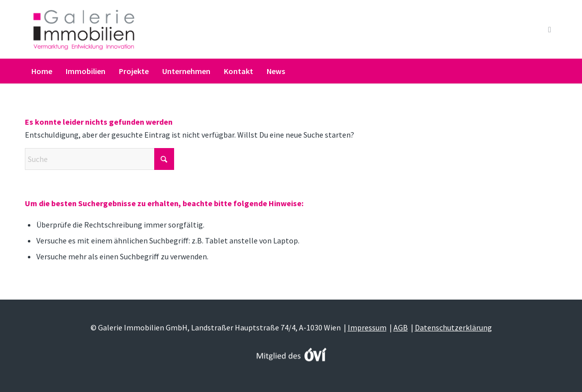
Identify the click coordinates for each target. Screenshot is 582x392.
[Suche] (551, 71)
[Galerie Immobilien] (84, 29)
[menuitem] (42, 71)
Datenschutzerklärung (453, 327)
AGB (401, 327)
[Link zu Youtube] (550, 29)
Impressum (367, 327)
